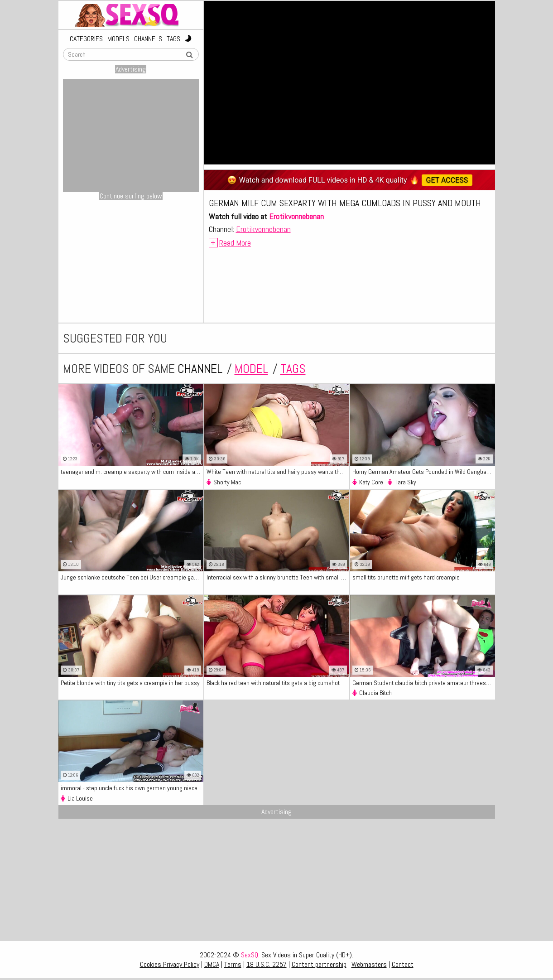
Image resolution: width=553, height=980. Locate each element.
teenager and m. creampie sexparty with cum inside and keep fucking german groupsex (132, 472)
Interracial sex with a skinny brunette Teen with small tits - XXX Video (278, 577)
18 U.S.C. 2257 (267, 964)
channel (200, 369)
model (251, 369)
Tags (173, 39)
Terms (233, 964)
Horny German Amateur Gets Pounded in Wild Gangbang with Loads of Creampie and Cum (424, 472)
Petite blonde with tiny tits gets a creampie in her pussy (130, 683)
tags (293, 369)
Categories (86, 39)
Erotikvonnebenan (296, 216)
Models (118, 39)
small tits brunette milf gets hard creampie (406, 577)
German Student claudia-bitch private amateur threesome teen (424, 683)
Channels (148, 39)
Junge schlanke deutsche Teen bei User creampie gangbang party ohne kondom (132, 577)
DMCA (212, 964)
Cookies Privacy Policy (170, 964)
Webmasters (369, 964)
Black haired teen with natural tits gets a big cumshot (273, 683)
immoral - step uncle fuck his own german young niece (129, 788)
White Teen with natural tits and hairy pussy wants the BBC (278, 472)
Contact (403, 964)
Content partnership (319, 964)
